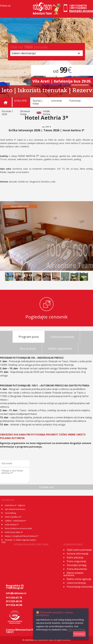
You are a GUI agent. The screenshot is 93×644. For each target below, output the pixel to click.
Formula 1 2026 (7, 113)
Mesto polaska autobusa (73, 574)
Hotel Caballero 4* (13, 517)
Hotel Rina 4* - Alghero (15, 505)
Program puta (29, 337)
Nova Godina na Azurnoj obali (18, 528)
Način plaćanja (75, 557)
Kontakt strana (81, 11)
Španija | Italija (38, 102)
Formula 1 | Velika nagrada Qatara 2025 (19, 541)
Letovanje (56, 101)
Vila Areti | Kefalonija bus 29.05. (62, 81)
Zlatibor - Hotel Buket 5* (16, 521)
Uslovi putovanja (62, 337)
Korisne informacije (78, 554)
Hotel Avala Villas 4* (14, 532)
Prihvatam (79, 634)
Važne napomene (60, 349)
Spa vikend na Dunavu (15, 509)
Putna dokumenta (77, 569)
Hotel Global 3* (12, 525)
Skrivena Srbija (25, 113)
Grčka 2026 (20, 101)
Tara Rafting (10, 513)
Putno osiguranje (76, 561)
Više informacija (77, 630)
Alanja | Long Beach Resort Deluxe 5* (22, 536)
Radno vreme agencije (79, 579)
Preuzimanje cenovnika (80, 587)
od (62, 71)
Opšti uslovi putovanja (79, 550)
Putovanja (75, 101)
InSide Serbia (46, 113)
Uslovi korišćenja (76, 583)
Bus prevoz (28, 349)
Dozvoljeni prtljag (77, 565)
